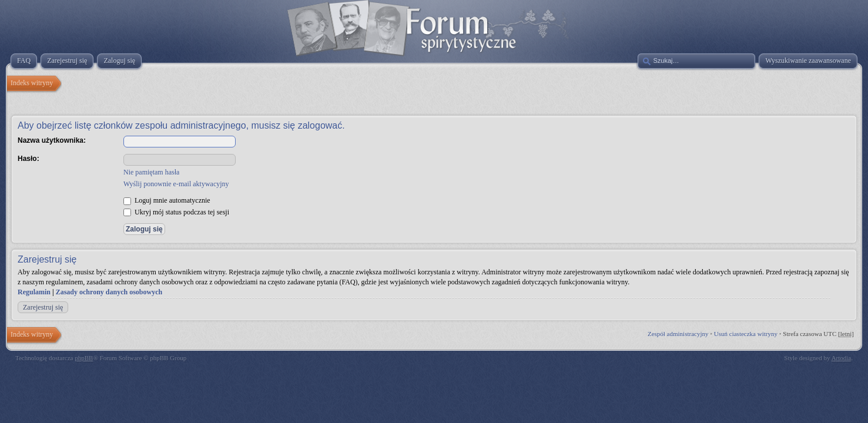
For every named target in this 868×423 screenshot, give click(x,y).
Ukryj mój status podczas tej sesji (176, 212)
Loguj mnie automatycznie (167, 200)
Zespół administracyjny (678, 334)
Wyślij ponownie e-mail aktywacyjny (176, 184)
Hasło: (29, 159)
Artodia (842, 358)
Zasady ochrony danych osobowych (109, 292)
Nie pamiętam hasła (151, 172)
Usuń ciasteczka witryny (746, 334)
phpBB (84, 358)
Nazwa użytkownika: (52, 140)
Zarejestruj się (43, 307)
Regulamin (34, 292)
